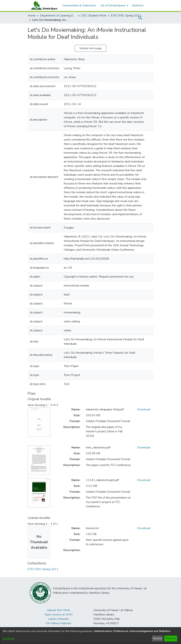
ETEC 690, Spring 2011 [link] (126, 16)
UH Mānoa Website (58, 623)
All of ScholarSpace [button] (113, 5)
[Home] (43, 5)
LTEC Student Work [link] (94, 16)
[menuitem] (114, 5)
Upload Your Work (58, 610)
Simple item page (91, 48)
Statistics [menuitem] (138, 5)
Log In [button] (148, 18)
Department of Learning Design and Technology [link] (58, 16)
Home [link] (32, 16)
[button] (140, 18)
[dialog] (90, 636)
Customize (8, 638)
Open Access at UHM (59, 615)
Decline (157, 638)
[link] (43, 569)
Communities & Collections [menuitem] (79, 5)
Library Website (58, 619)
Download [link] (144, 409)
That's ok (171, 638)
